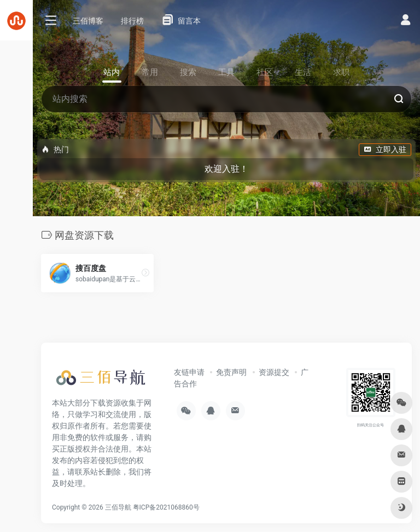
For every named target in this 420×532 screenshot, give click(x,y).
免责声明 (231, 372)
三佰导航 (118, 507)
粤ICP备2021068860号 (166, 507)
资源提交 (274, 372)
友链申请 (189, 372)
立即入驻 (385, 149)
